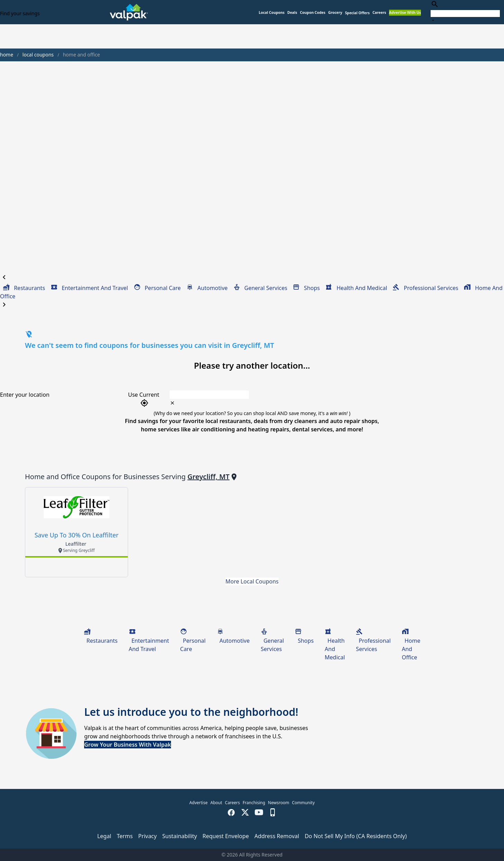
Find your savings (20, 13)
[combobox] (465, 12)
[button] (357, 13)
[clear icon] (172, 403)
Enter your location (25, 395)
